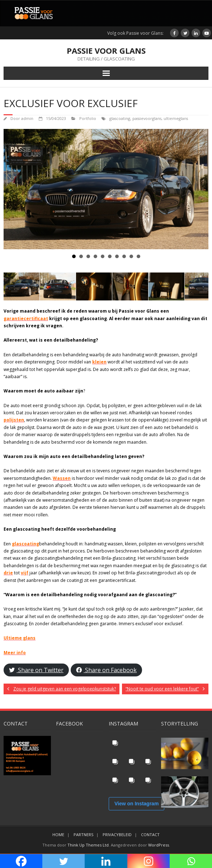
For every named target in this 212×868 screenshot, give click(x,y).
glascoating (120, 118)
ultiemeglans (176, 118)
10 (138, 256)
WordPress (159, 845)
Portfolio (88, 118)
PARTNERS (83, 835)
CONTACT (150, 835)
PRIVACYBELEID (117, 835)
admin (27, 118)
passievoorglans (147, 118)
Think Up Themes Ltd (88, 845)
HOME (58, 835)
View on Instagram (136, 804)
